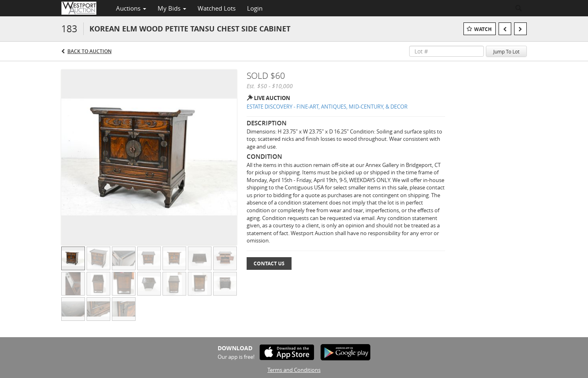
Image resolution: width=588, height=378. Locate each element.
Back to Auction (89, 51)
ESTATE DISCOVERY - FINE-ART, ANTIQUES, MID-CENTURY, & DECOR (327, 107)
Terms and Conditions (294, 370)
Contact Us (269, 263)
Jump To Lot (506, 51)
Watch (483, 29)
